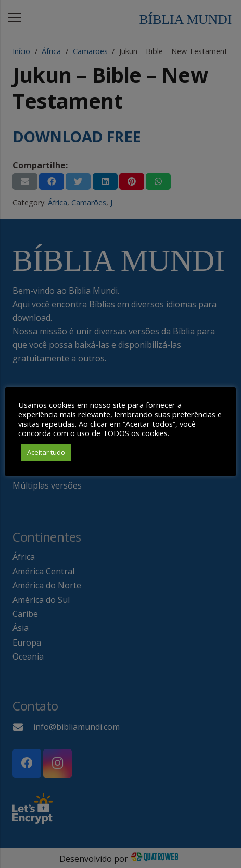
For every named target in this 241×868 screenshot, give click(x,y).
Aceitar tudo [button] (46, 452)
